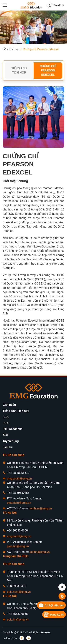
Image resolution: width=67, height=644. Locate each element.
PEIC (6, 423)
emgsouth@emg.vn (19, 479)
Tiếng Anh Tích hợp (16, 411)
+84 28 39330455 (18, 493)
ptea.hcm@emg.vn (19, 503)
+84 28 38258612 (18, 473)
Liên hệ (8, 447)
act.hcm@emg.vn (41, 508)
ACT (6, 435)
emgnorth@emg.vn (19, 536)
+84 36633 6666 (17, 530)
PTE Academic (13, 429)
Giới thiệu (9, 405)
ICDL (6, 417)
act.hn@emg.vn (40, 552)
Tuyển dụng (11, 441)
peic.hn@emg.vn (18, 620)
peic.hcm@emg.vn (19, 592)
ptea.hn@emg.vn (18, 546)
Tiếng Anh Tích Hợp (19, 70)
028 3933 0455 (17, 586)
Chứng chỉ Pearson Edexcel (48, 70)
